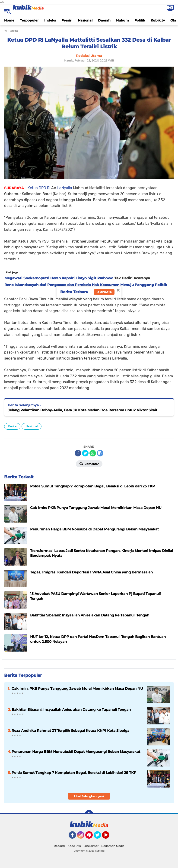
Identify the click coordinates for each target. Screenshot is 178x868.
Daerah (104, 20)
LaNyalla (64, 188)
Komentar (89, 464)
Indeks (50, 20)
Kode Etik (74, 846)
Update (104, 292)
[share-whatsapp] (93, 453)
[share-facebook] (78, 453)
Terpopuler (29, 20)
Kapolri (68, 278)
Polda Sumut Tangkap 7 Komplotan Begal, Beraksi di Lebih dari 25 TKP (74, 773)
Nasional (85, 20)
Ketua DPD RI (38, 188)
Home (9, 20)
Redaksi (59, 846)
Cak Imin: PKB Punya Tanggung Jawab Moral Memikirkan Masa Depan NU (77, 688)
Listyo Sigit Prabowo (94, 278)
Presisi (67, 20)
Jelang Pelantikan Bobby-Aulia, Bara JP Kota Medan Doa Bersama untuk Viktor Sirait (83, 410)
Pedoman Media (113, 846)
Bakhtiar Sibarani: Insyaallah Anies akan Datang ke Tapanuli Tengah (71, 709)
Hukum (122, 20)
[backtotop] (89, 814)
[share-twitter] (85, 453)
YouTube (109, 837)
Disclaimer (91, 846)
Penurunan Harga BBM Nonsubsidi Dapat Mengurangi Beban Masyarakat (76, 752)
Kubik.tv (158, 20)
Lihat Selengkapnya (89, 796)
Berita (12, 426)
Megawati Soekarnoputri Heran (33, 278)
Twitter (99, 837)
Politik (140, 20)
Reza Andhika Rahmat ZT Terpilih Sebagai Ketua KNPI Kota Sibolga (70, 731)
